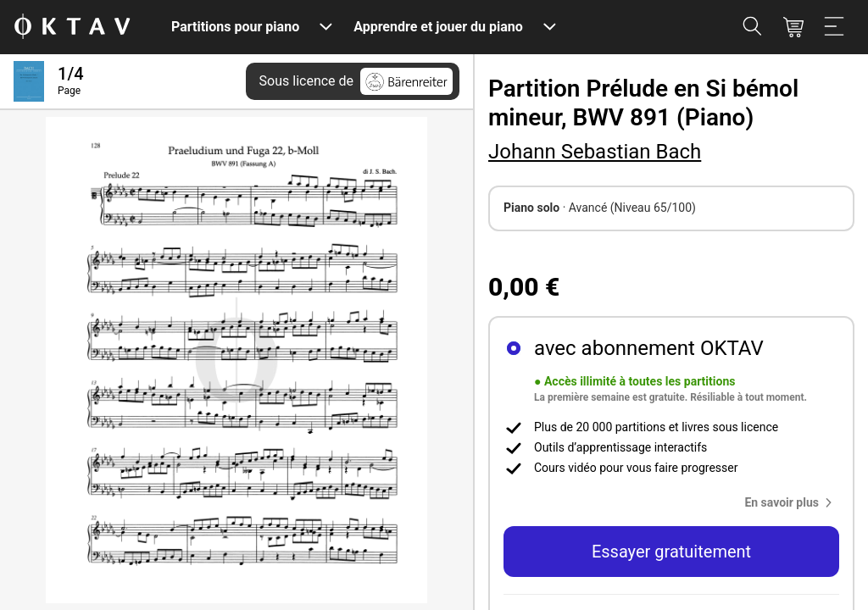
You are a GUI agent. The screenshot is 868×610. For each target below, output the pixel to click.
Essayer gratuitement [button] (671, 552)
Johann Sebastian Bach (595, 152)
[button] (792, 502)
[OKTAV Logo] (72, 28)
